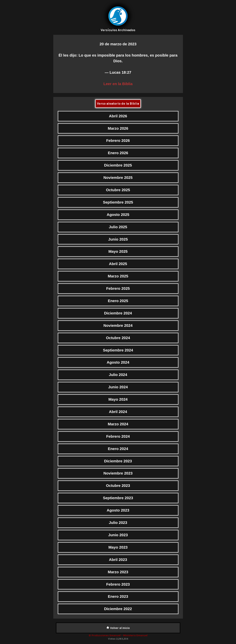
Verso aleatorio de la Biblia (118, 104)
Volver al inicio (118, 628)
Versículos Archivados (118, 30)
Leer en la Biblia (118, 84)
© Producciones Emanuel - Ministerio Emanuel (118, 635)
